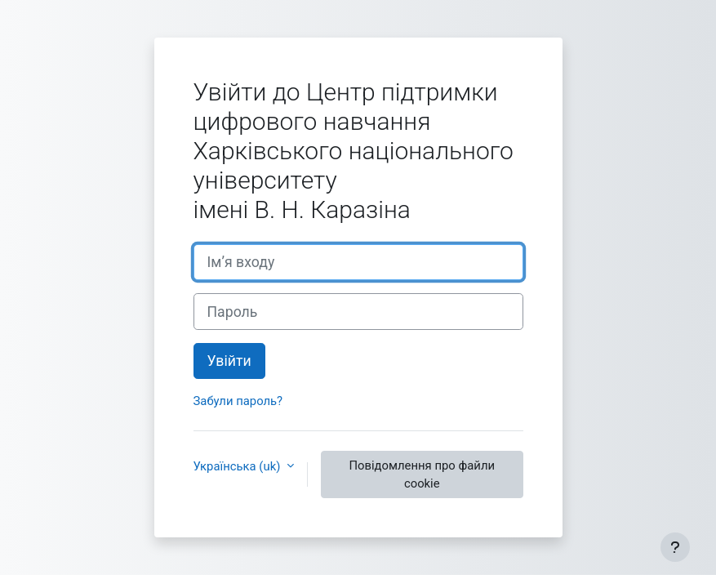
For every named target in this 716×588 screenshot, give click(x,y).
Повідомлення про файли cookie (422, 474)
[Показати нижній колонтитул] (675, 547)
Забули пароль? (238, 401)
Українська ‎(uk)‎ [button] (239, 466)
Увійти (229, 361)
